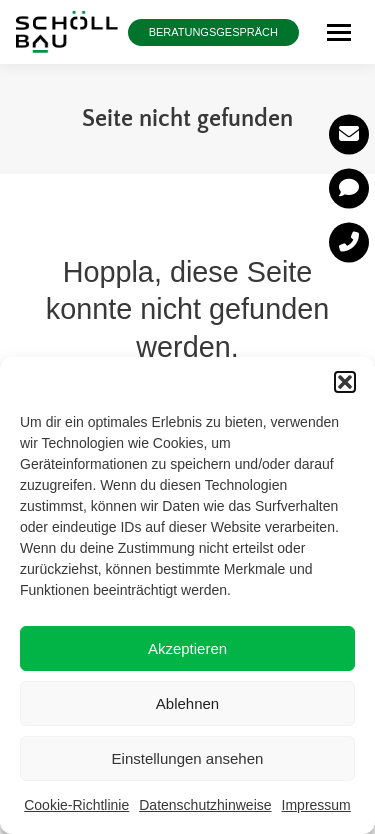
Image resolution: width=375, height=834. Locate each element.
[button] (345, 382)
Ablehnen (187, 703)
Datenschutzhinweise (205, 805)
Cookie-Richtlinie (76, 805)
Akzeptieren (187, 648)
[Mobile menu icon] (339, 32)
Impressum (316, 805)
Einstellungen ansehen (188, 758)
